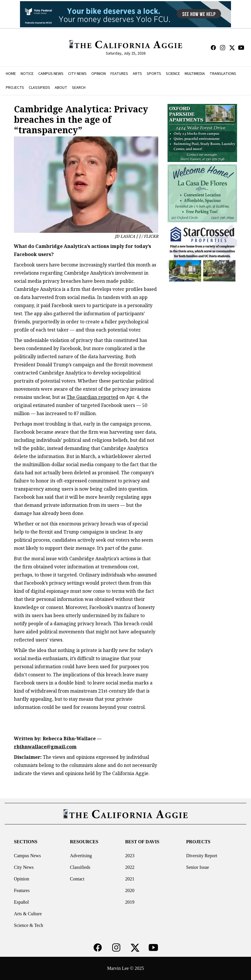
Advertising (81, 856)
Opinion (21, 879)
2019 (130, 902)
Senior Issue (198, 867)
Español (21, 902)
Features (22, 890)
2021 (130, 879)
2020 (130, 890)
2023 (130, 856)
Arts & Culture (28, 914)
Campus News (27, 856)
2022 (130, 867)
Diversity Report (202, 856)
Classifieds (80, 867)
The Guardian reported (92, 397)
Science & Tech (29, 925)
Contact (77, 879)
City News (24, 867)
